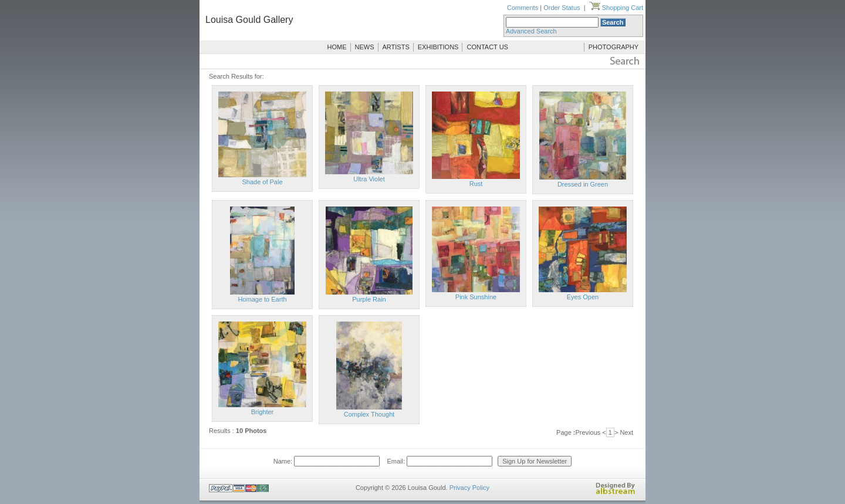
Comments (523, 8)
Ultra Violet (369, 179)
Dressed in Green (583, 184)
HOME (337, 47)
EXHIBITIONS (438, 47)
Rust (476, 184)
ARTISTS (396, 47)
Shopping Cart (616, 8)
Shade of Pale (262, 182)
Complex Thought (369, 414)
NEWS (365, 47)
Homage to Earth (262, 299)
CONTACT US (487, 47)
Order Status (562, 8)
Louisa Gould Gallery (249, 20)
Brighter (263, 412)
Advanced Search (531, 31)
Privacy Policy (469, 488)
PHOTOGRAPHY (614, 47)
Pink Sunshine (476, 297)
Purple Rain (369, 299)
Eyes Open (583, 297)
